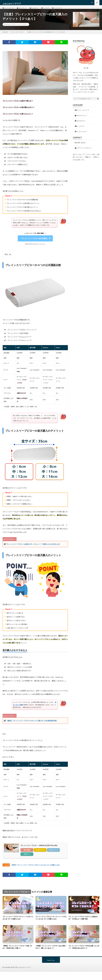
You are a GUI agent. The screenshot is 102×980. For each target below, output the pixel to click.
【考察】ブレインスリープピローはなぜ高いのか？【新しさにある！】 (50, 955)
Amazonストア (40, 854)
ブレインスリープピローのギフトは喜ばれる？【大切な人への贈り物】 (83, 922)
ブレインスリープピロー (20, 29)
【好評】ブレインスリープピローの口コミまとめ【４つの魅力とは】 (35, 869)
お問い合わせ (80, 147)
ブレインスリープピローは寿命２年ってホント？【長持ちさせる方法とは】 (33, 548)
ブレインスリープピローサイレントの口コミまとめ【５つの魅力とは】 (17, 922)
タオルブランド (25, 10)
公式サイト (27, 858)
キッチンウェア (64, 10)
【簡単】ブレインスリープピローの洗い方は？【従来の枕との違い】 (17, 955)
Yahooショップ (53, 854)
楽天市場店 (27, 854)
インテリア (51, 10)
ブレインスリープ (9, 10)
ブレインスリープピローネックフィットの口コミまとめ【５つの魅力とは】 (50, 924)
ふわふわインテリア (25, 976)
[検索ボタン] (98, 103)
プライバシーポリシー (83, 152)
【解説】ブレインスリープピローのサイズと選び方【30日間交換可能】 (32, 725)
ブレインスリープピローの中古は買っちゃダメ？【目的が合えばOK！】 (84, 955)
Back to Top (51, 968)
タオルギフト (38, 10)
